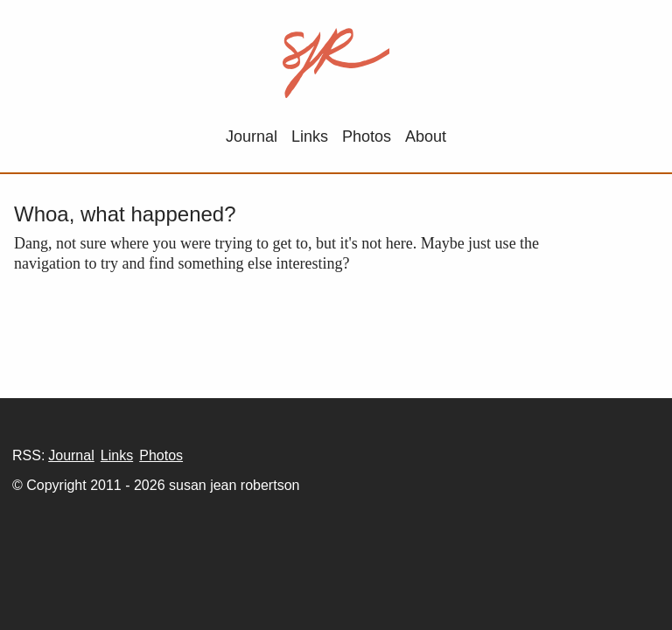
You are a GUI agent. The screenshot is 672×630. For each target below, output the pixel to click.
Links (310, 136)
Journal (252, 136)
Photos (367, 136)
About (426, 136)
